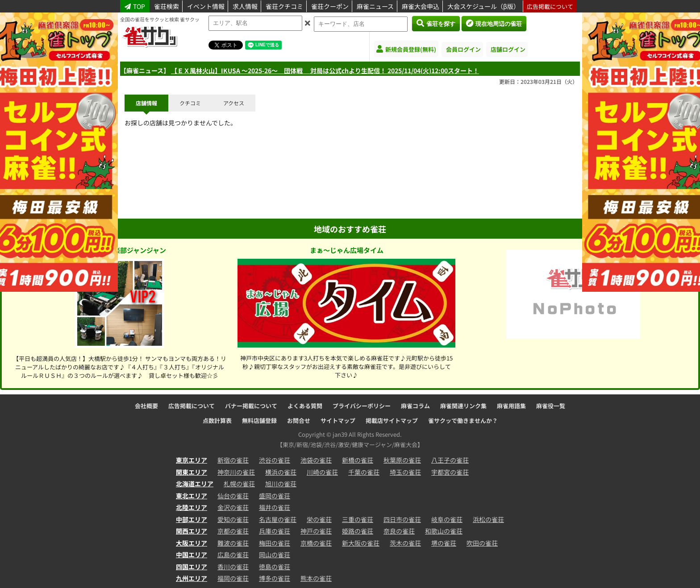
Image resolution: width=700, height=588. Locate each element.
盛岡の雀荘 (275, 496)
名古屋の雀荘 (278, 519)
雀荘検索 (167, 6)
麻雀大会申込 (421, 6)
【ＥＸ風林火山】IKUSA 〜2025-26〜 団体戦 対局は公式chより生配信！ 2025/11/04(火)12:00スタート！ (325, 70)
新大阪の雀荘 (361, 543)
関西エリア (192, 531)
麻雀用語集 (511, 406)
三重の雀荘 (358, 519)
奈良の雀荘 (399, 531)
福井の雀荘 (275, 507)
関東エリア (192, 472)
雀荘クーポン (330, 6)
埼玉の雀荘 (405, 472)
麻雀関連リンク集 (463, 406)
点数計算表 (217, 420)
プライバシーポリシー (362, 406)
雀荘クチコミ (284, 6)
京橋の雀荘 (316, 543)
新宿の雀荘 (233, 460)
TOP (135, 6)
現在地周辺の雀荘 (494, 23)
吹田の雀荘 (482, 543)
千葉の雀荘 (364, 472)
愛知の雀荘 (233, 519)
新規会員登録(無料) (406, 49)
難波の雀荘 (233, 543)
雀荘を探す (436, 23)
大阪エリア (192, 543)
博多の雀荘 (275, 578)
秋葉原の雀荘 (402, 460)
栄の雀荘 (319, 519)
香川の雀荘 (233, 567)
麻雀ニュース (375, 6)
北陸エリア (192, 507)
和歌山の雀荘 (444, 531)
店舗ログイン (508, 49)
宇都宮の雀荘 (450, 472)
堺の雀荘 (444, 543)
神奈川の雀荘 (236, 472)
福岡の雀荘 (233, 578)
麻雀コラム (415, 406)
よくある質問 (305, 406)
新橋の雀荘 (358, 460)
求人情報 (245, 6)
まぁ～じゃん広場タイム (347, 250)
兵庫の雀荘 (275, 531)
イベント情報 (206, 6)
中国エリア (192, 555)
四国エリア (192, 567)
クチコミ (190, 103)
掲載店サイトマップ (392, 420)
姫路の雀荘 (358, 531)
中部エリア (192, 519)
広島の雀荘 (233, 555)
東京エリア (192, 460)
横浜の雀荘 (281, 472)
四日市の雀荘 (402, 519)
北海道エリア (195, 484)
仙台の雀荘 (233, 496)
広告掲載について (550, 6)
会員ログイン (463, 49)
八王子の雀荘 (450, 460)
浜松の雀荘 (488, 519)
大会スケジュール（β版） (483, 6)
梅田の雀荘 (275, 543)
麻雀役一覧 (551, 406)
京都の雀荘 (233, 531)
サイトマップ (338, 420)
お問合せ (299, 420)
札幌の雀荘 (239, 484)
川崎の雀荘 (322, 472)
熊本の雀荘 (316, 578)
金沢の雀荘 (233, 507)
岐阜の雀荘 (447, 519)
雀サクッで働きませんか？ (463, 420)
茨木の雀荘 (405, 543)
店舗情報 (146, 103)
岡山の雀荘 (275, 555)
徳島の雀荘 (275, 567)
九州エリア (192, 578)
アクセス (234, 103)
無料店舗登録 (259, 420)
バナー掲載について (251, 406)
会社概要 (146, 406)
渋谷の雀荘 (275, 460)
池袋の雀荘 (316, 460)
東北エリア (192, 496)
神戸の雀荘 (316, 531)
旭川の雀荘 (281, 484)
